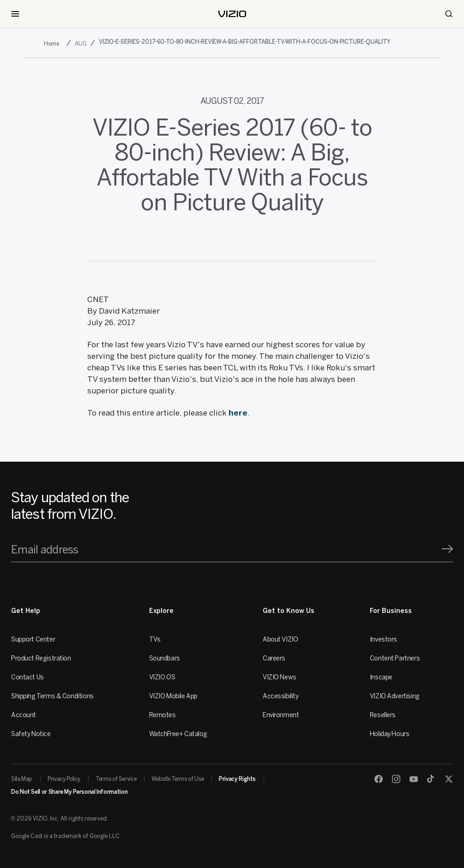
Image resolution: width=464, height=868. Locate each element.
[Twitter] (449, 779)
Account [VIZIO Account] (24, 715)
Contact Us (27, 677)
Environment (281, 715)
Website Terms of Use (178, 779)
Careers (274, 658)
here (238, 413)
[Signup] (447, 549)
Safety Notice (31, 734)
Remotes (163, 715)
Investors (383, 639)
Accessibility (281, 696)
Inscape (381, 677)
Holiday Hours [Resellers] (390, 734)
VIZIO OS (162, 677)
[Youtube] (414, 779)
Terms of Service (116, 779)
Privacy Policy (64, 779)
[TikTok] (431, 779)
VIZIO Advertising (395, 696)
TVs (155, 639)
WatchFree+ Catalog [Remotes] (178, 734)
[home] (232, 14)
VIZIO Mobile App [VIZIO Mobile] (173, 696)
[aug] (81, 44)
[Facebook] (379, 779)
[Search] (449, 14)
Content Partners (395, 658)
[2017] (53, 44)
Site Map (22, 779)
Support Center (33, 639)
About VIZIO (280, 639)
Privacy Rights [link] (237, 779)
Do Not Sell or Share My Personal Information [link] (69, 792)
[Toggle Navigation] (15, 14)
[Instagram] (396, 779)
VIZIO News (280, 677)
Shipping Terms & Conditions (52, 696)
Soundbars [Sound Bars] (165, 658)
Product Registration (41, 658)
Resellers (383, 715)
